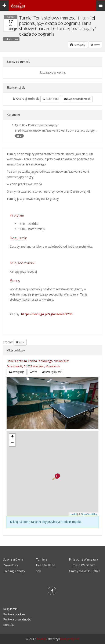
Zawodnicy (11, 565)
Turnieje (42, 559)
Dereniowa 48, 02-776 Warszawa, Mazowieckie (33, 366)
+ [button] (12, 437)
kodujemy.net (70, 639)
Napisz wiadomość (77, 99)
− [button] (12, 443)
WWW (33, 372)
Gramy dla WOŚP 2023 (85, 571)
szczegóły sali (52, 372)
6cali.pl (41, 639)
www (95, 45)
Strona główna (13, 559)
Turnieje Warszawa (82, 565)
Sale (39, 571)
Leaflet (73, 514)
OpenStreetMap (89, 514)
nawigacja (78, 45)
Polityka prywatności (17, 619)
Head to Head (46, 565)
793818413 (51, 99)
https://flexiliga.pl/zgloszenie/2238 (47, 314)
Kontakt (9, 625)
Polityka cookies (14, 614)
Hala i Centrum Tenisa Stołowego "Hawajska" (38, 361)
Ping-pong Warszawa (84, 559)
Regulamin (10, 609)
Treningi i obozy (14, 571)
